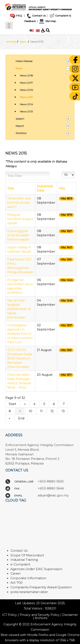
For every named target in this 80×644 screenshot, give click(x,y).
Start (12, 404)
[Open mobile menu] (9, 26)
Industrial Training (24, 560)
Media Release (24, 61)
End (21, 418)
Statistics (21, 133)
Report (20, 126)
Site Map (47, 21)
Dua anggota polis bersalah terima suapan (18, 235)
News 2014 (26, 104)
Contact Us (36, 16)
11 (41, 411)
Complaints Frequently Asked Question (41, 587)
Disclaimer (70, 615)
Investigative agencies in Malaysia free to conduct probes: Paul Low (20, 334)
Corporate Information (28, 578)
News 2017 (26, 83)
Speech (20, 119)
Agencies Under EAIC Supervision (36, 569)
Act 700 (17, 583)
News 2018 (26, 75)
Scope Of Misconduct (27, 555)
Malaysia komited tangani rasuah (20, 219)
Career (16, 574)
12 (52, 411)
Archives (41, 618)
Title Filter (5, 172)
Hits (62, 188)
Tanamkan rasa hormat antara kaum (19, 203)
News (19, 68)
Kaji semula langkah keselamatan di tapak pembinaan (19, 309)
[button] (68, 61)
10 (31, 411)
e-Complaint (20, 564)
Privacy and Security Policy (40, 615)
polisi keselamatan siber (29, 592)
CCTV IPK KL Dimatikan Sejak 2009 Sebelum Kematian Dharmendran (20, 358)
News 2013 (26, 111)
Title (11, 188)
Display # (62, 172)
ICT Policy (9, 615)
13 (63, 411)
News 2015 (26, 97)
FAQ (16, 16)
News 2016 (26, 90)
